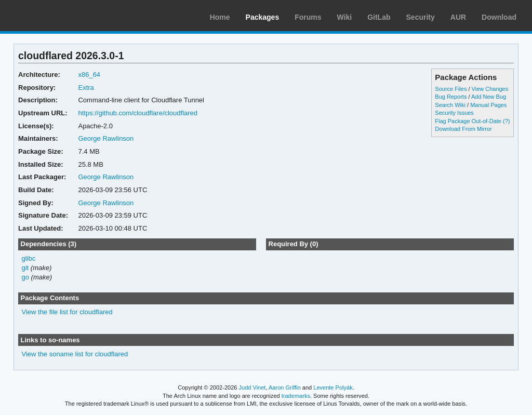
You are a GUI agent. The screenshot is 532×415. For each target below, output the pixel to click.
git (25, 268)
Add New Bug (489, 97)
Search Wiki (450, 105)
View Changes (490, 89)
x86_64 (89, 75)
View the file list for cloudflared (67, 312)
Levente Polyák (333, 387)
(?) (506, 121)
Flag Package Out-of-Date (468, 121)
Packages (263, 17)
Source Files (451, 89)
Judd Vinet (252, 387)
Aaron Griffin (285, 387)
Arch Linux (57, 16)
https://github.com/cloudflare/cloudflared (138, 113)
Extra (86, 88)
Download (499, 17)
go (25, 277)
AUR (458, 17)
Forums (308, 17)
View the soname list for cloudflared (75, 354)
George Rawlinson (106, 138)
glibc (29, 258)
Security (421, 17)
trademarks (296, 396)
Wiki (345, 17)
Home (220, 17)
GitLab (379, 17)
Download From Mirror (463, 129)
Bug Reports (451, 97)
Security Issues (454, 113)
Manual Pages (488, 105)
